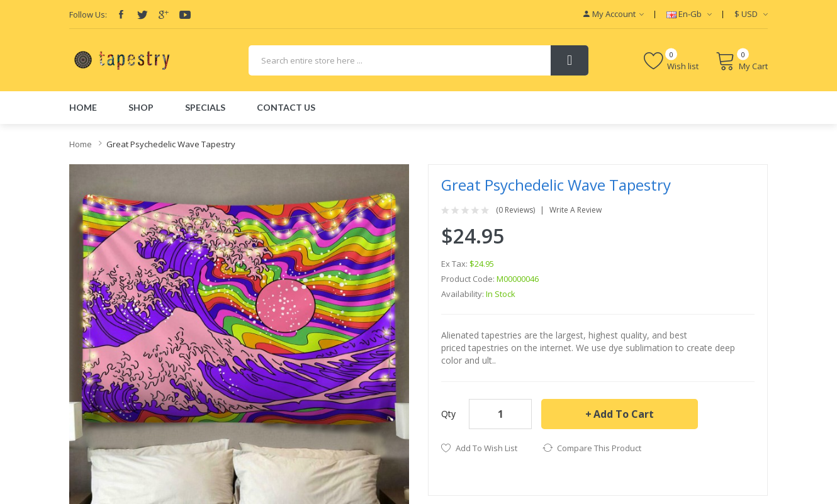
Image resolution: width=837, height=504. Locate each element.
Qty (448, 414)
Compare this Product (599, 448)
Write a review (576, 210)
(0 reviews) (515, 210)
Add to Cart (624, 414)
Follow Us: (88, 14)
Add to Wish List (486, 448)
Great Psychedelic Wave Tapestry (171, 144)
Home (81, 144)
